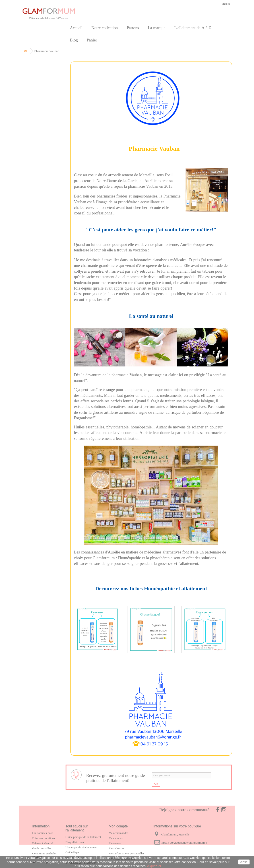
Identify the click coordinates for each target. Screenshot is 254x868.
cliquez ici (154, 866)
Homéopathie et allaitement (82, 847)
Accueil (76, 28)
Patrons (133, 28)
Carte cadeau (39, 94)
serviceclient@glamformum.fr (189, 843)
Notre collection (105, 28)
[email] (181, 775)
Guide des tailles (42, 848)
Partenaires (37, 114)
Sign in (226, 4)
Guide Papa (72, 852)
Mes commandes (119, 833)
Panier (92, 40)
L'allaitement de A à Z (193, 28)
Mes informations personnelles (127, 853)
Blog (74, 40)
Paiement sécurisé (43, 843)
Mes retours (116, 838)
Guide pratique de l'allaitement (83, 837)
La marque (157, 28)
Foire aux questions (44, 838)
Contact (34, 125)
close (244, 862)
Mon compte (118, 826)
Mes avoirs (115, 843)
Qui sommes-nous (43, 833)
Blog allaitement (75, 842)
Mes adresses (117, 848)
